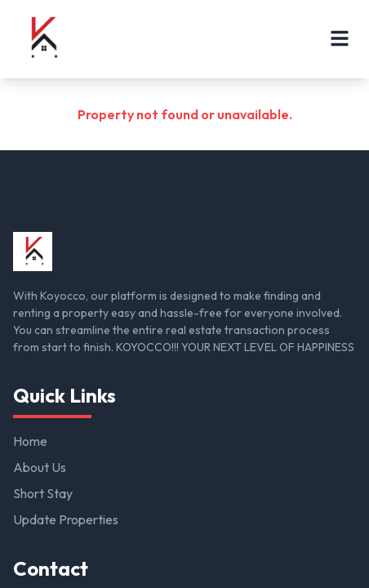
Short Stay (43, 493)
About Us (40, 467)
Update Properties (66, 519)
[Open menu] (340, 38)
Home (30, 441)
